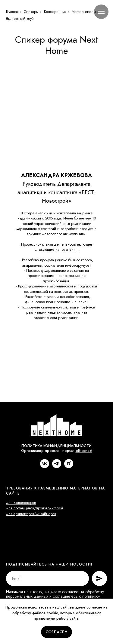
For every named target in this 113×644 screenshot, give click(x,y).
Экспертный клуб (20, 19)
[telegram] (57, 466)
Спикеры (31, 12)
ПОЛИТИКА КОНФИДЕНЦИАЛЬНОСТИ (56, 446)
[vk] (45, 466)
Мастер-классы (84, 12)
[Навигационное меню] (101, 12)
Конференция (55, 12)
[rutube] (69, 466)
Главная (12, 12)
